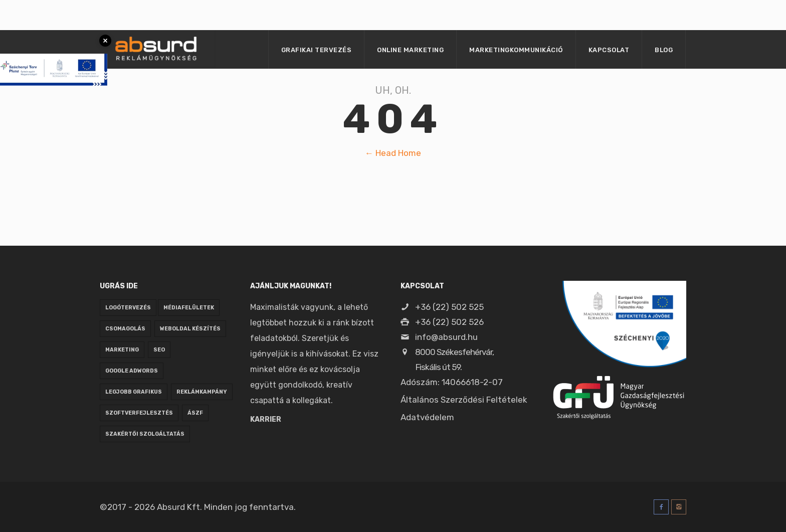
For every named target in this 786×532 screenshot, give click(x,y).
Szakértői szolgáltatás (145, 434)
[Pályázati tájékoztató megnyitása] (54, 55)
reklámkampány (202, 392)
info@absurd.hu (439, 337)
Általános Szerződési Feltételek (464, 400)
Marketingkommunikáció (516, 50)
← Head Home (393, 153)
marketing (122, 350)
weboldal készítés (190, 329)
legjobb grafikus (134, 392)
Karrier (266, 419)
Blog (664, 50)
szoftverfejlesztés (139, 413)
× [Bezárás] (105, 41)
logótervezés (128, 308)
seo (159, 350)
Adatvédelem (427, 417)
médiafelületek (189, 308)
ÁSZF (195, 413)
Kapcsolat (609, 50)
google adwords (132, 371)
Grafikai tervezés (317, 50)
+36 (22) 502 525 (442, 307)
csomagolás (125, 329)
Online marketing (410, 50)
